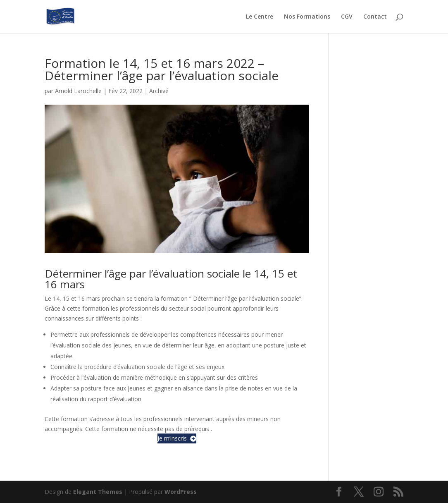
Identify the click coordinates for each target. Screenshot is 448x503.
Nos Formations (307, 17)
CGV (347, 17)
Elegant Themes (98, 492)
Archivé (159, 91)
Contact (375, 17)
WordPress (181, 492)
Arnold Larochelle (78, 91)
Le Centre (260, 17)
